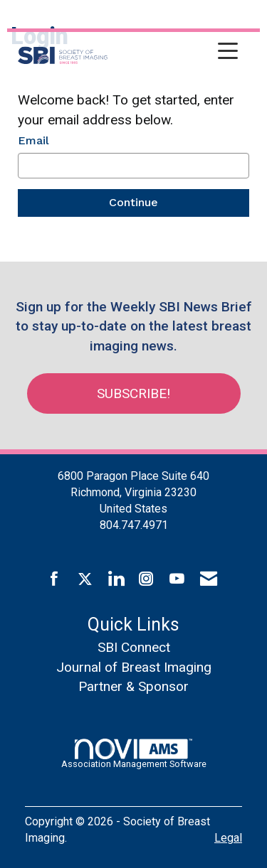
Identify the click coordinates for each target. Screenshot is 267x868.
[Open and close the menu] (177, 53)
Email (33, 140)
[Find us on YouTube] (177, 579)
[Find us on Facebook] (54, 579)
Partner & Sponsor (133, 686)
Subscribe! (133, 393)
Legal (228, 838)
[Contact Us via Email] (209, 579)
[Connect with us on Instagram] (146, 579)
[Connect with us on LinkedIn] (116, 579)
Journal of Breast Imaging (134, 667)
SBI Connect (134, 647)
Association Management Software (134, 754)
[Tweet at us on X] (85, 579)
